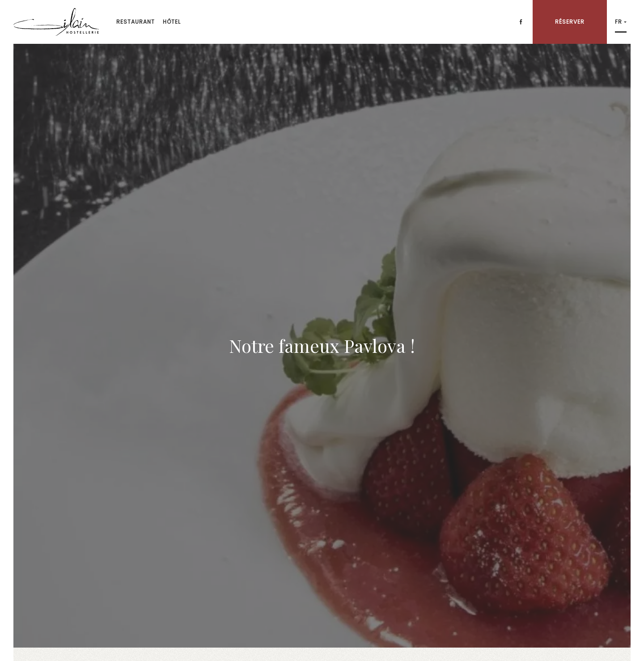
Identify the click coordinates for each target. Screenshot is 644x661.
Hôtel (172, 22)
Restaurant (136, 22)
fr (619, 22)
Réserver (570, 22)
